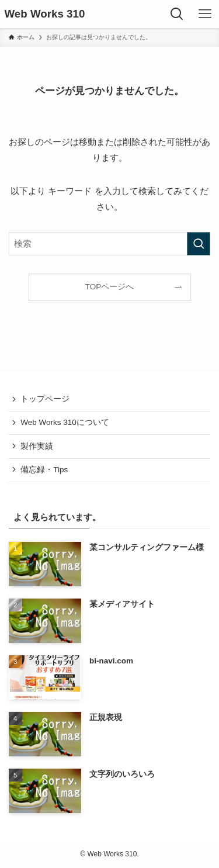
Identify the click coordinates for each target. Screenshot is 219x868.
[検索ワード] (109, 244)
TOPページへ (110, 287)
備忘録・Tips (44, 470)
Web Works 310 (45, 14)
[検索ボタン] (177, 14)
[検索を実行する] (199, 244)
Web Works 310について (65, 422)
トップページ (45, 399)
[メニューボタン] (205, 14)
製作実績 (37, 446)
